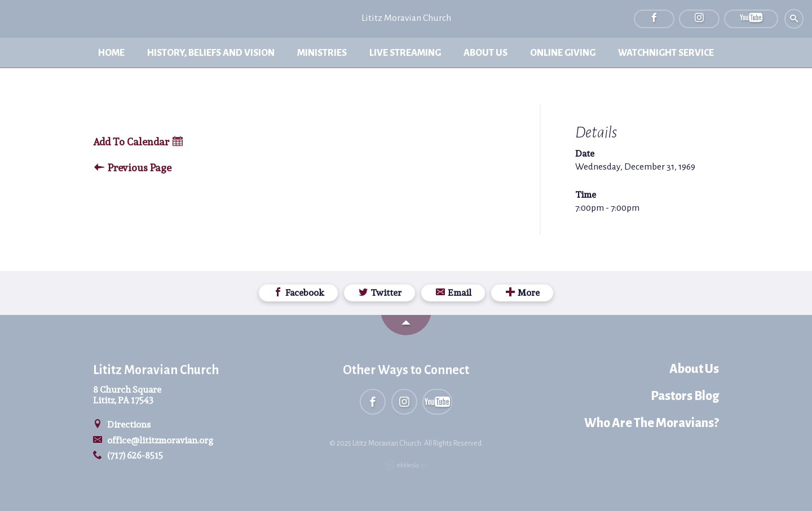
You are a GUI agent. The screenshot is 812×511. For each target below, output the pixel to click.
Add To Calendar (138, 142)
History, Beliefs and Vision (211, 53)
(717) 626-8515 (128, 456)
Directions (122, 425)
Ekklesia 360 (406, 465)
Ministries (322, 53)
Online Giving (563, 53)
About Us (486, 53)
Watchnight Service (666, 53)
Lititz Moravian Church (406, 18)
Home (111, 53)
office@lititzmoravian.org (153, 440)
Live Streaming (405, 53)
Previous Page (133, 168)
